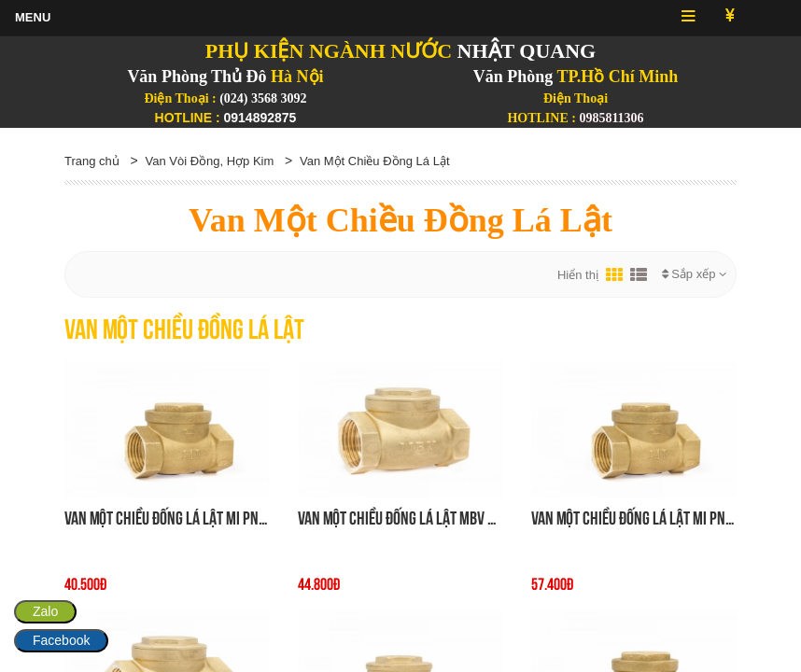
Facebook (61, 640)
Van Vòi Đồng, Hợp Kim (209, 161)
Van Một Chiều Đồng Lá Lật (375, 161)
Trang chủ (92, 161)
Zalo (45, 611)
